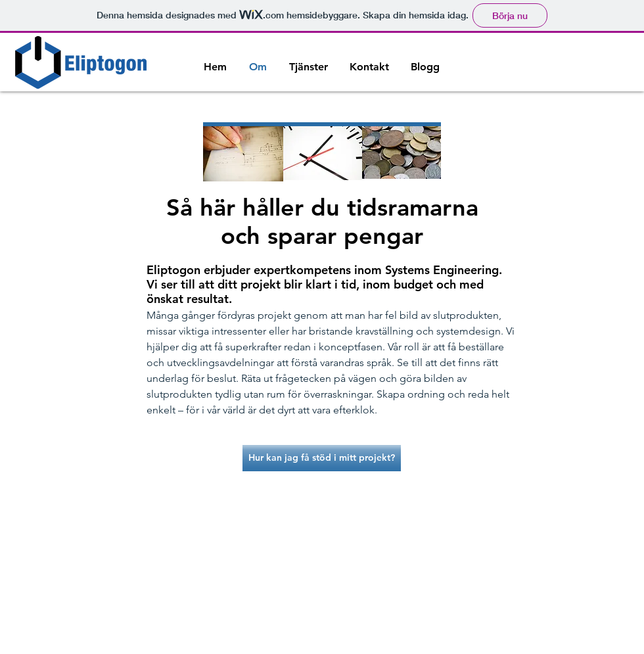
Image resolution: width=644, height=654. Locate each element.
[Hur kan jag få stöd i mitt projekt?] (322, 458)
